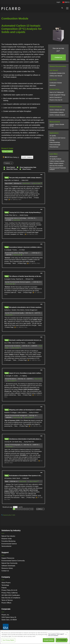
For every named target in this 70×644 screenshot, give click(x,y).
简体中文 (66, 2)
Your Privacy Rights (8, 640)
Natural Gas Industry (8, 536)
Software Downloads (8, 566)
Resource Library (7, 568)
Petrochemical (54, 147)
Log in (58, 2)
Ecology (52, 140)
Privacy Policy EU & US (9, 590)
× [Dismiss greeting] (66, 634)
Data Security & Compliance (11, 598)
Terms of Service (7, 600)
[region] (35, 637)
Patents (4, 588)
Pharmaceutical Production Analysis (58, 169)
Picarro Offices (6, 603)
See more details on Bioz (39, 515)
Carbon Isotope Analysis (57, 161)
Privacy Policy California (10, 593)
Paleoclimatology (55, 142)
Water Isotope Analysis (57, 163)
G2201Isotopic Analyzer (57, 115)
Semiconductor (6, 546)
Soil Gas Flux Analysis (56, 166)
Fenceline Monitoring (8, 541)
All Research (53, 157)
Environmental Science (9, 544)
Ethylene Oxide (7, 539)
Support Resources (8, 558)
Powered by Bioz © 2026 (8, 515)
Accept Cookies (49, 640)
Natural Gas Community (9, 563)
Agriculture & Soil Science (57, 138)
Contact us (58, 57)
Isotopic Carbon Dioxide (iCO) (57, 125)
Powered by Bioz (6, 42)
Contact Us (5, 571)
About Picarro (6, 583)
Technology (5, 585)
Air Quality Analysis (55, 159)
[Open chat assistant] (62, 640)
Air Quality (53, 136)
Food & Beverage (55, 145)
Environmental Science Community (13, 561)
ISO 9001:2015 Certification (11, 595)
